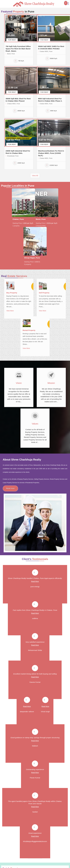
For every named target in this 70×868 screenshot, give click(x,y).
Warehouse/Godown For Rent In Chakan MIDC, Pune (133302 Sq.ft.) (51, 153)
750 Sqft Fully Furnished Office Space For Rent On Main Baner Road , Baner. (18, 49)
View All (35, 176)
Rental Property (29, 330)
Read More (35, 581)
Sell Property (44, 293)
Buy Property (12, 293)
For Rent (12, 40)
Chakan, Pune (18, 219)
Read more (10, 488)
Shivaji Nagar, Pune (32, 258)
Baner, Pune (41, 219)
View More (10, 311)
